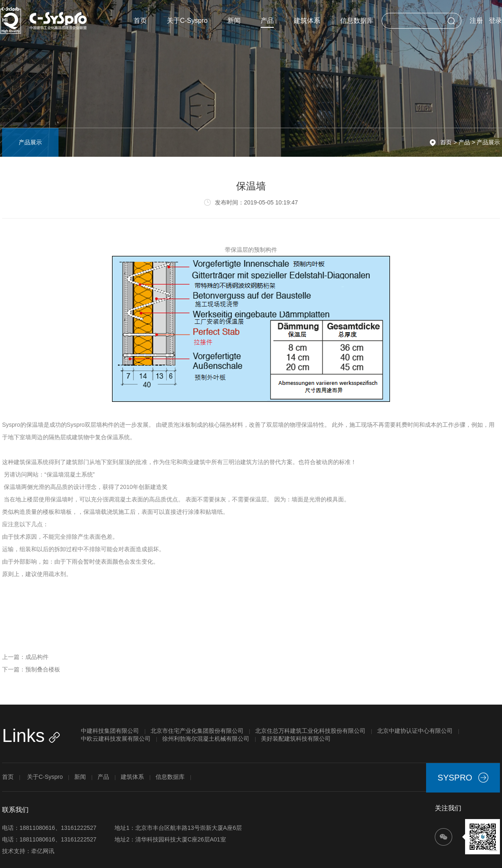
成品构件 (37, 657)
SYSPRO (463, 778)
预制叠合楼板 (43, 669)
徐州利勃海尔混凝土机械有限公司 (206, 739)
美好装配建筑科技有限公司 (296, 739)
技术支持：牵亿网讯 (28, 851)
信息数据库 (357, 21)
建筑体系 (307, 21)
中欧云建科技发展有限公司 (116, 739)
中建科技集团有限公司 (110, 731)
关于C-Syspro (187, 21)
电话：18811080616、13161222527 (49, 828)
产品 (267, 22)
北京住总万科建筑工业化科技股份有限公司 (310, 731)
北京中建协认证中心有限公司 (415, 731)
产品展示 (488, 142)
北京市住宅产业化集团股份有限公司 (197, 731)
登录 (495, 21)
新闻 (234, 21)
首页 (140, 21)
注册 (476, 21)
